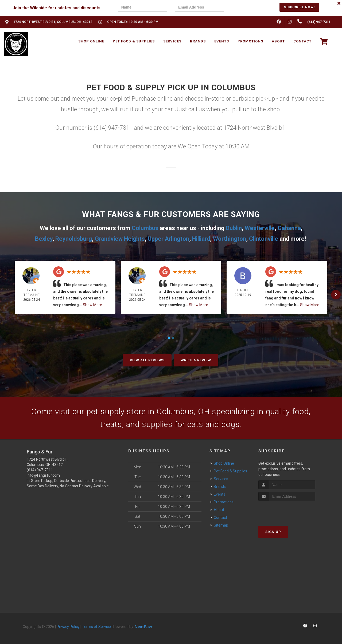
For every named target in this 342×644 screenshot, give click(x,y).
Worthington (230, 239)
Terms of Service (96, 627)
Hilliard (201, 239)
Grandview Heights (120, 239)
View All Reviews (147, 360)
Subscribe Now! (299, 7)
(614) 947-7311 (40, 470)
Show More (92, 305)
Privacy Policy (68, 627)
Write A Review (196, 360)
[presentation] (250, 8)
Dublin (234, 228)
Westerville (260, 228)
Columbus (145, 228)
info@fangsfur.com (43, 475)
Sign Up (273, 532)
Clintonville (264, 239)
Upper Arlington (168, 239)
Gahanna (289, 228)
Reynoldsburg (74, 239)
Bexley (44, 239)
